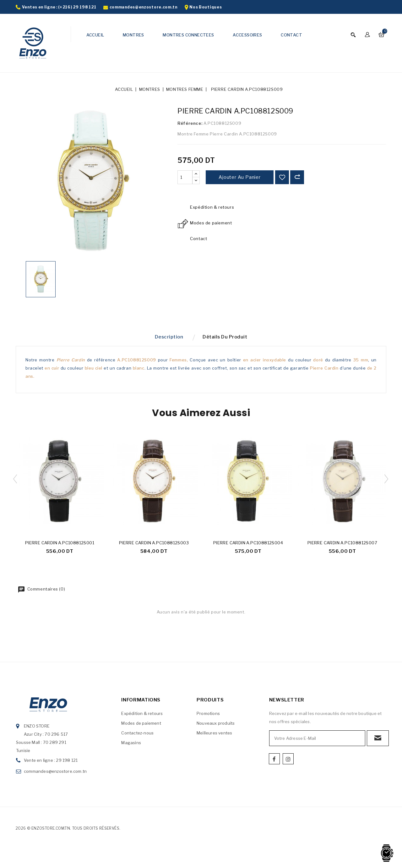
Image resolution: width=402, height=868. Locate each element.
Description (167, 338)
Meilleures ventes (214, 735)
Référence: (190, 123)
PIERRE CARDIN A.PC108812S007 (342, 545)
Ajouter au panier (240, 177)
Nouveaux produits (216, 726)
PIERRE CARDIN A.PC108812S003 (154, 545)
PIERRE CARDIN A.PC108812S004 (248, 545)
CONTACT (291, 35)
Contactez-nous (137, 735)
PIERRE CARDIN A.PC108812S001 (60, 545)
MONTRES (133, 35)
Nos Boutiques (206, 7)
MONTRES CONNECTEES (188, 35)
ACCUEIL (95, 35)
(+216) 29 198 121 (77, 7)
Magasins (131, 745)
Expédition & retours (142, 716)
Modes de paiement (141, 726)
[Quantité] (185, 177)
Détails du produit (227, 338)
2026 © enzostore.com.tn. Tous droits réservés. (68, 831)
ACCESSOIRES (247, 35)
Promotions (208, 716)
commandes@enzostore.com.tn (144, 7)
